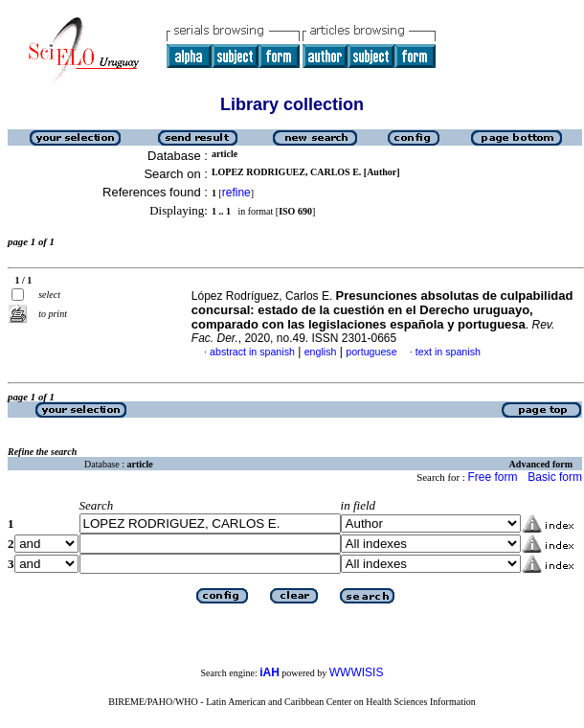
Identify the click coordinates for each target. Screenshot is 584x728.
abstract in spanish (252, 352)
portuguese (371, 352)
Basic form (555, 477)
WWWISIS (357, 672)
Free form (492, 477)
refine (236, 193)
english (321, 352)
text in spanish (448, 352)
